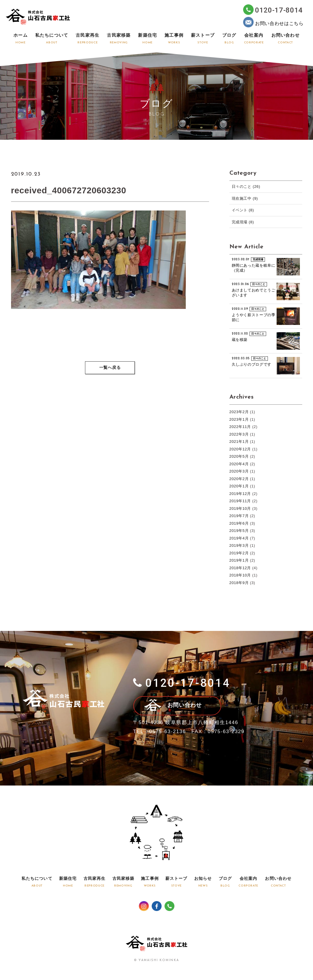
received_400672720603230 (70, 190)
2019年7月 (239, 516)
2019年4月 (239, 538)
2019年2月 (239, 553)
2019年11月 (240, 501)
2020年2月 (239, 479)
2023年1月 (239, 419)
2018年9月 (239, 583)
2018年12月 (240, 568)
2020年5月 (239, 456)
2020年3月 (239, 471)
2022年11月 (240, 427)
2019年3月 (239, 545)
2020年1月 (239, 486)
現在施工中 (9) (245, 198)
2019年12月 (240, 494)
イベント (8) (243, 210)
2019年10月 (240, 508)
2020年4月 (239, 464)
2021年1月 (239, 442)
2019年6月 (239, 523)
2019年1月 (239, 560)
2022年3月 (239, 434)
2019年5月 (239, 531)
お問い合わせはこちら (273, 22)
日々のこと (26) (246, 186)
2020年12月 (240, 449)
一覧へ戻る (110, 368)
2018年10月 (240, 575)
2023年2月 (239, 412)
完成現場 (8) (243, 222)
